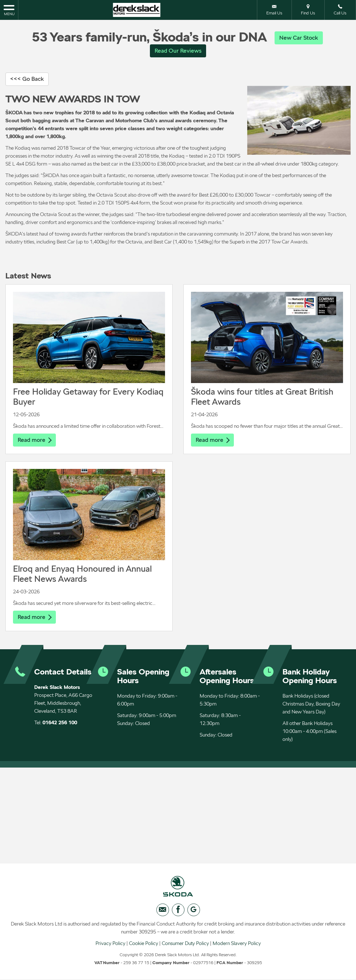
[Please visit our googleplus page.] (194, 912)
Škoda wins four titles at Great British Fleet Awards (262, 397)
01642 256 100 (60, 724)
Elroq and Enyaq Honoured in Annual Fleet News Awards (82, 575)
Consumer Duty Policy (185, 946)
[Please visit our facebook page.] (178, 912)
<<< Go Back (27, 80)
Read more (35, 441)
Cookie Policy (144, 946)
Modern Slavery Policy (237, 946)
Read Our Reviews (178, 51)
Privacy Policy (110, 946)
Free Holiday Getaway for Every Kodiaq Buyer (88, 397)
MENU (9, 10)
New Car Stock (299, 38)
